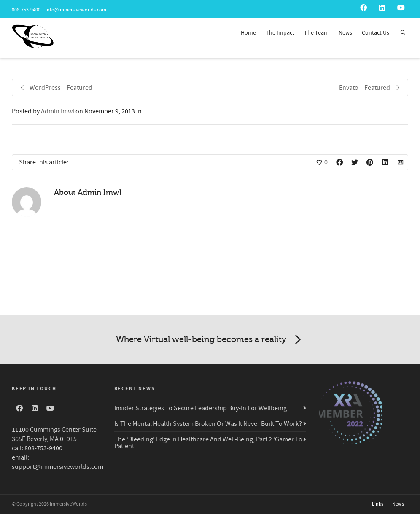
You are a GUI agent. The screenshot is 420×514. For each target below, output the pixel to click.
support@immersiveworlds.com (58, 467)
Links (378, 504)
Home (248, 33)
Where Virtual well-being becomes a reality (210, 340)
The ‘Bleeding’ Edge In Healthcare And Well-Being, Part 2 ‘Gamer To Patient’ (208, 443)
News (345, 33)
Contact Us (376, 33)
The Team (316, 33)
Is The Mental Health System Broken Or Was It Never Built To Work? (208, 424)
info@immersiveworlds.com (75, 10)
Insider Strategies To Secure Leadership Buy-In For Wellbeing (201, 408)
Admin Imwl (58, 111)
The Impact (280, 33)
